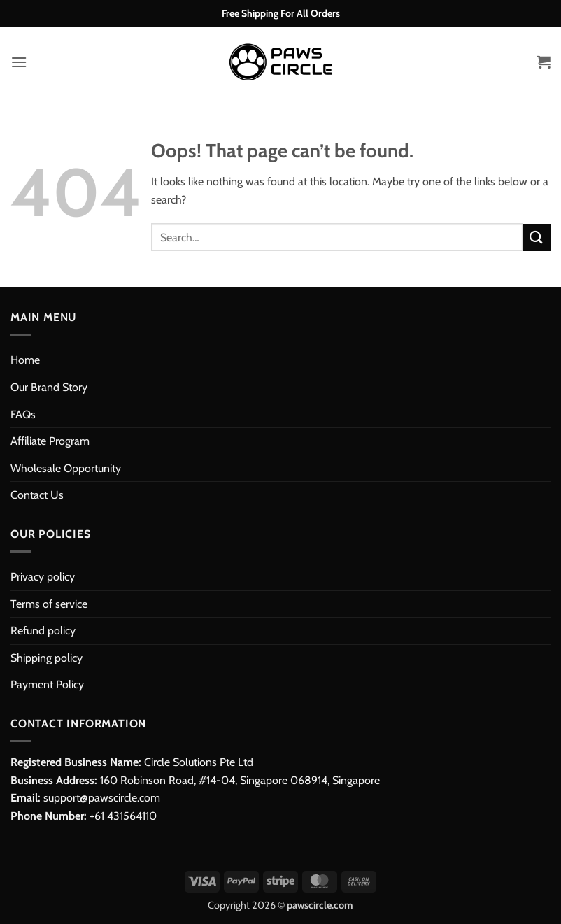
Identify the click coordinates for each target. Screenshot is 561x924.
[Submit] (537, 237)
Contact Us (37, 495)
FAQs (23, 414)
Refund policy (43, 631)
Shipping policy (47, 658)
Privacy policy (43, 577)
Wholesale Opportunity (66, 468)
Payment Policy (47, 684)
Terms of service (49, 604)
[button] (19, 62)
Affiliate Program (50, 441)
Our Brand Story (49, 387)
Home (25, 360)
